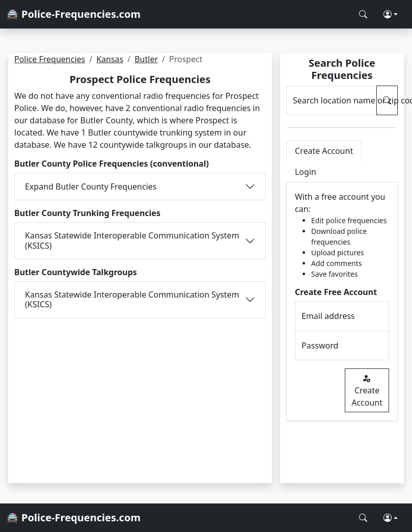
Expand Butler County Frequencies (91, 187)
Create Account (367, 390)
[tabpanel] (342, 302)
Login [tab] (306, 172)
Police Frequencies (50, 59)
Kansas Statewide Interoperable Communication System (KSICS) (132, 240)
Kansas (110, 59)
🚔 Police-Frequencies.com (73, 14)
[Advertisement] (140, 394)
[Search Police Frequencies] (363, 14)
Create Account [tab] (324, 151)
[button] (391, 14)
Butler (146, 59)
